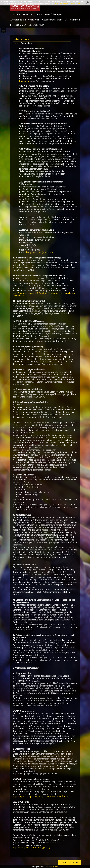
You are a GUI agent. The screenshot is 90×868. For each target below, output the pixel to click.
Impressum (24, 81)
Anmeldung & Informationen (25, 20)
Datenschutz (21, 39)
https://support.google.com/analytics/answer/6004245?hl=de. (41, 797)
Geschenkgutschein (52, 20)
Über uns (28, 15)
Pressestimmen (18, 25)
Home (15, 43)
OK (80, 4)
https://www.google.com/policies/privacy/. (32, 848)
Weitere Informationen (65, 4)
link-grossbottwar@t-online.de (40, 252)
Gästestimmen (72, 20)
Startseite (15, 15)
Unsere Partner (36, 25)
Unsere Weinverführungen (48, 15)
